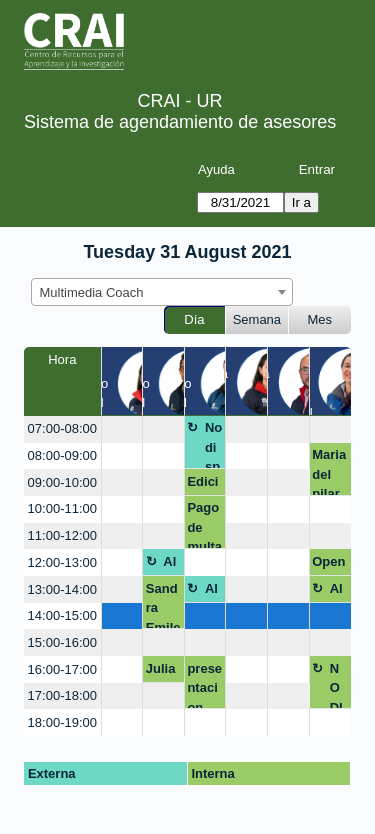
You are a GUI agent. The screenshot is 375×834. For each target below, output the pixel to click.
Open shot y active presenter (329, 565)
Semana (257, 319)
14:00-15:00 (62, 615)
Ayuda (216, 169)
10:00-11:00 (62, 508)
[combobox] (162, 292)
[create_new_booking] (122, 429)
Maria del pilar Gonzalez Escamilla (329, 471)
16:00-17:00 (62, 669)
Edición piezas (203, 485)
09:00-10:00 (62, 482)
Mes (320, 319)
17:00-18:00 (62, 695)
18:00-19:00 (62, 722)
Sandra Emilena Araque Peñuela (163, 605)
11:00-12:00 (62, 535)
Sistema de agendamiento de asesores (180, 122)
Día (194, 319)
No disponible (213, 444)
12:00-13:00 (62, 562)
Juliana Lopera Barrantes (163, 672)
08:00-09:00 (62, 455)
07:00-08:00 (62, 428)
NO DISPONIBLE (338, 685)
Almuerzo (170, 565)
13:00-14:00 (62, 589)
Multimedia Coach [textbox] (92, 292)
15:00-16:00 (62, 642)
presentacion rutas (204, 685)
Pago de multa (204, 524)
